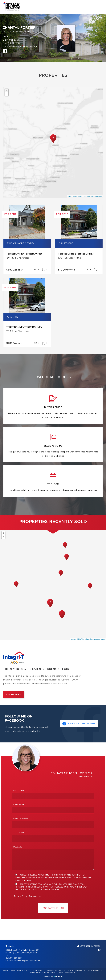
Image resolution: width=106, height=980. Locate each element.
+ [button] (7, 91)
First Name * (20, 790)
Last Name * (19, 805)
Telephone (19, 833)
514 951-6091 (12, 40)
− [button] (7, 94)
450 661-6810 (12, 43)
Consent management (66, 973)
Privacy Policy (21, 896)
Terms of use (35, 896)
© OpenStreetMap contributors (92, 196)
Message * (18, 847)
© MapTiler (77, 196)
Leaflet (70, 196)
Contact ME (53, 908)
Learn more (14, 695)
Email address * (21, 819)
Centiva (58, 977)
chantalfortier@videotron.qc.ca (20, 47)
